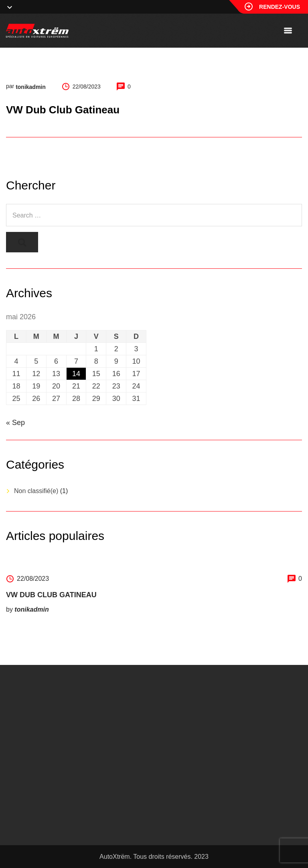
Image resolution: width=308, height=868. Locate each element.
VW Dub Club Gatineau (51, 595)
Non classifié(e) (36, 491)
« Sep (15, 423)
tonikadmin (31, 87)
